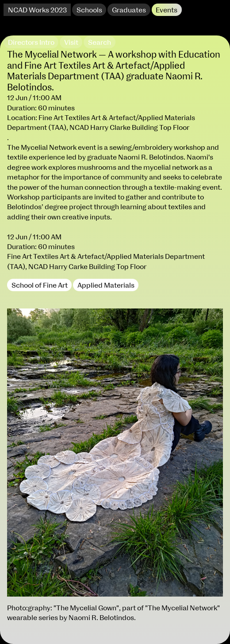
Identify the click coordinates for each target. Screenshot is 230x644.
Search (100, 43)
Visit (71, 43)
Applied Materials (106, 285)
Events (167, 10)
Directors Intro (31, 43)
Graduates (129, 10)
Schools (89, 10)
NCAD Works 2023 (37, 10)
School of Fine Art (40, 285)
